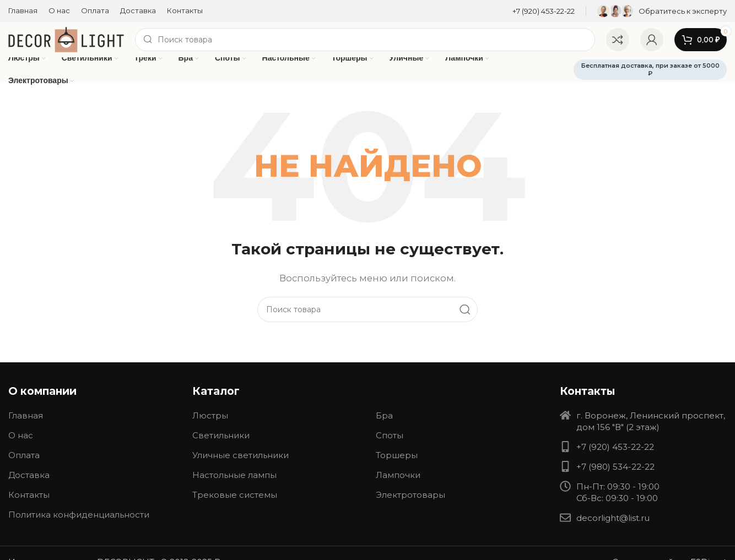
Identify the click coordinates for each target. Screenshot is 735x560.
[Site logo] (66, 39)
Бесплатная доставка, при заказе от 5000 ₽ (650, 69)
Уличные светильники (241, 455)
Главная (26, 415)
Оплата (24, 455)
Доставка (29, 475)
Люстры (210, 415)
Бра (384, 415)
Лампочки (398, 475)
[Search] (365, 40)
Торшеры (397, 455)
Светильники (221, 435)
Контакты (29, 495)
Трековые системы (235, 495)
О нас (21, 435)
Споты (390, 435)
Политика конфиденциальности (79, 515)
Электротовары (410, 495)
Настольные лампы (234, 475)
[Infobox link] (544, 11)
